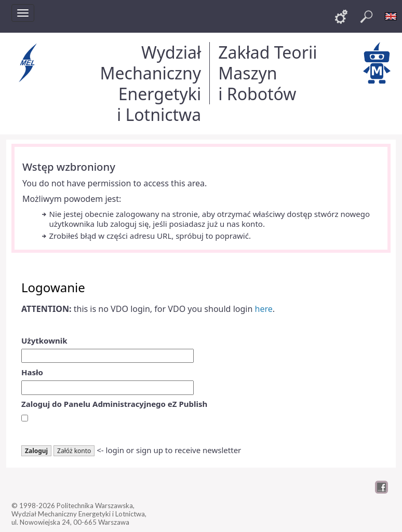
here (264, 309)
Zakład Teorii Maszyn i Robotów (267, 73)
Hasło (32, 372)
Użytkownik (44, 340)
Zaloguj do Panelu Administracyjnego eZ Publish (114, 404)
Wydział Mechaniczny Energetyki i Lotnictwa (150, 83)
